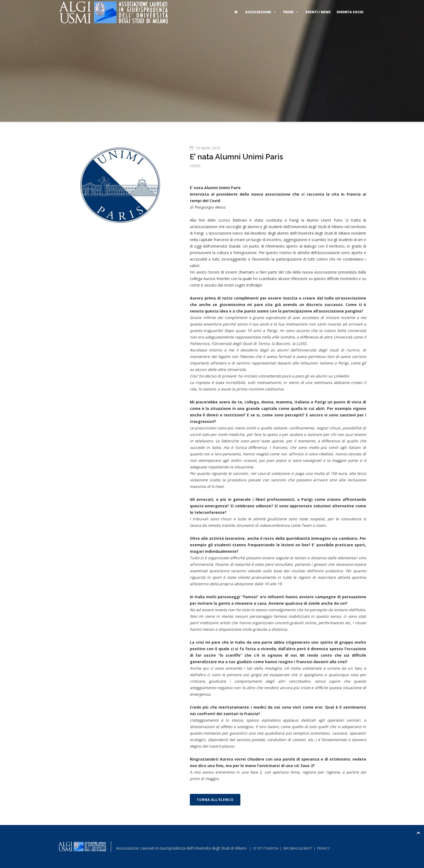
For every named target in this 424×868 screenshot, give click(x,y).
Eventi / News (318, 12)
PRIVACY (324, 848)
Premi (291, 12)
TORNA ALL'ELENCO (215, 800)
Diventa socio (350, 12)
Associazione (261, 12)
